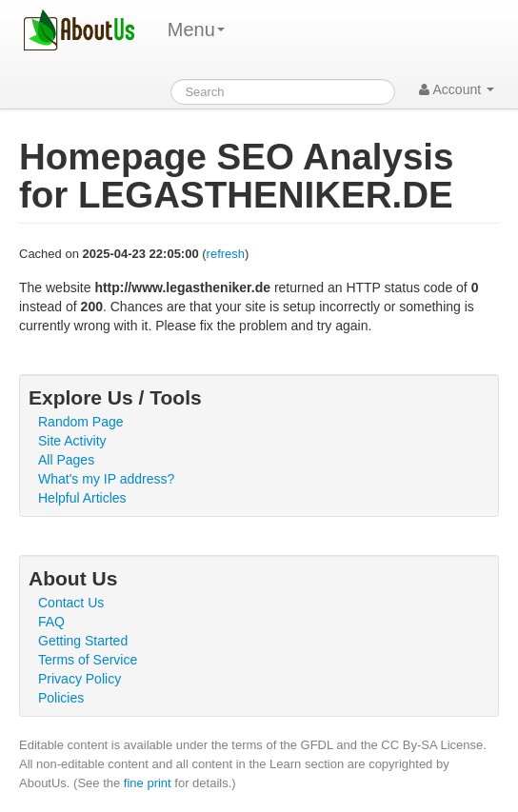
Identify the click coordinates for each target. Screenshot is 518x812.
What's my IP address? (106, 479)
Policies (61, 698)
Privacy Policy (80, 679)
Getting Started (83, 641)
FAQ (51, 622)
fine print (148, 783)
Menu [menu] (196, 30)
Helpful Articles (82, 498)
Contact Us (71, 603)
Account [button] (457, 89)
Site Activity (72, 441)
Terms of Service (88, 660)
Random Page (81, 422)
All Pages (66, 460)
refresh (226, 254)
